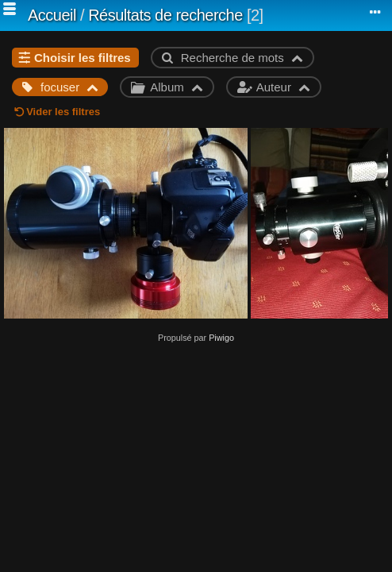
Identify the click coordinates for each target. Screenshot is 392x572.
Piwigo (221, 338)
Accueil (52, 15)
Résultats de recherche (165, 15)
